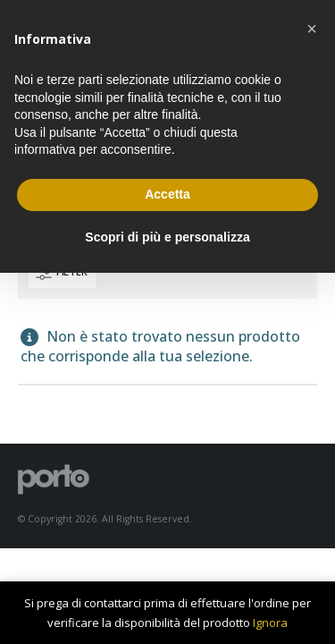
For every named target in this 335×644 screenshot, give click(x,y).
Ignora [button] (270, 623)
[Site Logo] (54, 479)
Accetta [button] (167, 194)
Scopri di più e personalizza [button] (167, 237)
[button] (312, 29)
